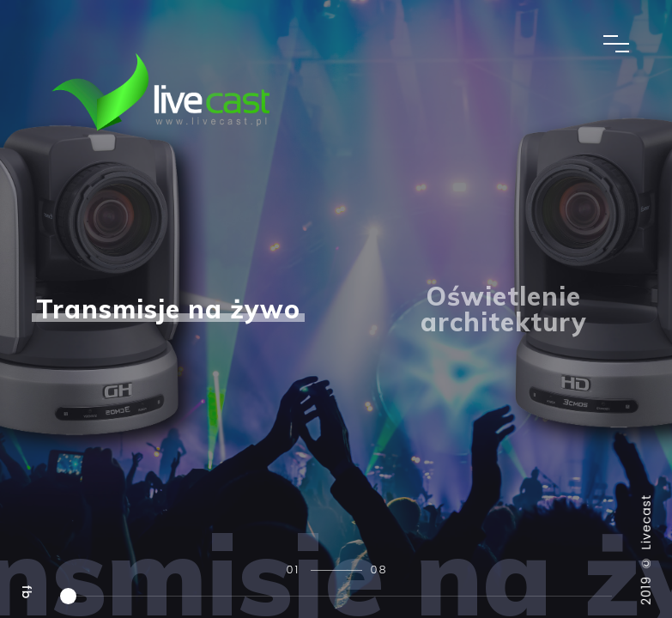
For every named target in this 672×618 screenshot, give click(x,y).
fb (27, 592)
